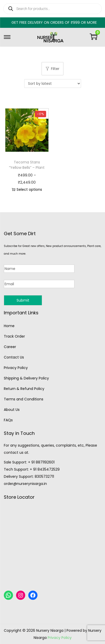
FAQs (8, 420)
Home (9, 326)
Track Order (14, 336)
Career (10, 347)
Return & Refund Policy (24, 389)
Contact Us (14, 357)
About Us (12, 410)
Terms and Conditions (24, 399)
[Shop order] (53, 84)
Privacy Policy (16, 368)
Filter (52, 69)
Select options (27, 189)
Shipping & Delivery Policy (26, 378)
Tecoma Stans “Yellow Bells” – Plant (27, 165)
